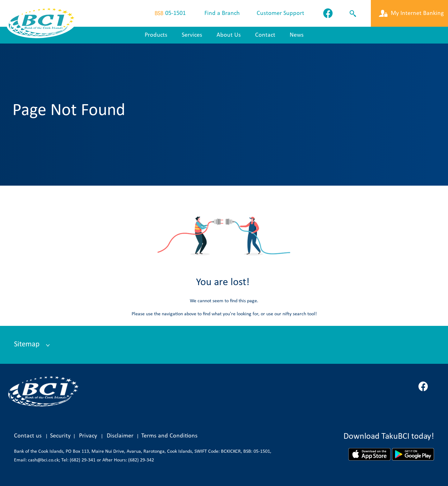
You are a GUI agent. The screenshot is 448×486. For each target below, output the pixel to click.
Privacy (88, 436)
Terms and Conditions (169, 436)
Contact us (28, 436)
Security (60, 436)
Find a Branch (222, 13)
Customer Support (280, 13)
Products (156, 35)
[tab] (224, 345)
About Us (229, 35)
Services (192, 35)
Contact (265, 35)
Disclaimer (122, 436)
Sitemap (28, 344)
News (297, 35)
